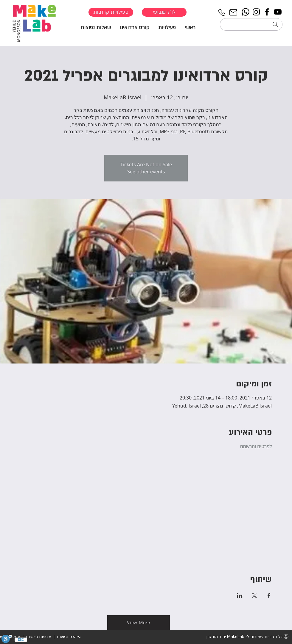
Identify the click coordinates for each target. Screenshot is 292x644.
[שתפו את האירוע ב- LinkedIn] (240, 596)
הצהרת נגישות (69, 637)
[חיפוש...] (251, 24)
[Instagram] (256, 12)
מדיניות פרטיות (39, 637)
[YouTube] (278, 12)
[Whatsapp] (246, 12)
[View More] (139, 623)
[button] (167, 27)
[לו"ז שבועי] (164, 12)
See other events (146, 172)
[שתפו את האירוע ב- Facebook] (269, 596)
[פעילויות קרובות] (111, 12)
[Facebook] (267, 12)
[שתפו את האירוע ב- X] (254, 596)
